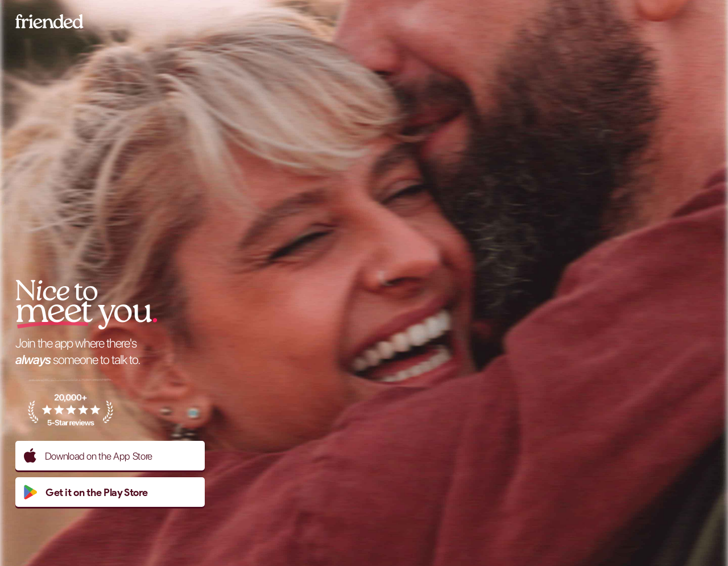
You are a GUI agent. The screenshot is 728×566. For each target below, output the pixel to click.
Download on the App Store (88, 456)
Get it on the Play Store (86, 492)
